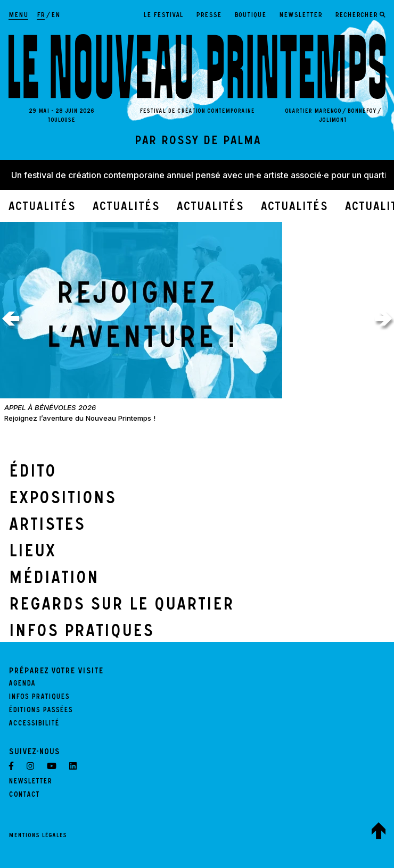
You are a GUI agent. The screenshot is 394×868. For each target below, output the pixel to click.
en (56, 16)
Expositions (62, 500)
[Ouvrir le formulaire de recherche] (360, 16)
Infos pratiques (39, 698)
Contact (24, 796)
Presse (209, 16)
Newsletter (301, 16)
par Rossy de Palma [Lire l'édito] (197, 142)
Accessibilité (34, 724)
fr (41, 16)
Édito (32, 473)
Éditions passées (40, 711)
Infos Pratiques (81, 633)
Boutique (250, 16)
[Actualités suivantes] (383, 319)
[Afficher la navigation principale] (18, 16)
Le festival (163, 16)
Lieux (32, 553)
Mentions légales (38, 836)
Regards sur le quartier (121, 606)
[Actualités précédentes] (11, 319)
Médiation (54, 580)
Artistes (47, 527)
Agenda (22, 685)
